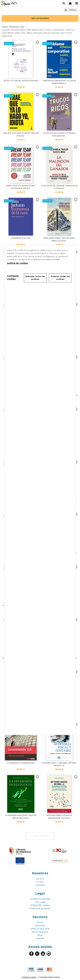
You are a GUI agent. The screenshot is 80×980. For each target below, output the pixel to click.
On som (40, 882)
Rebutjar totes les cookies (35, 278)
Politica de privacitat (40, 908)
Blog (40, 935)
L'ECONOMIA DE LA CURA (21, 238)
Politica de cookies (40, 905)
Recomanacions (40, 932)
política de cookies (18, 263)
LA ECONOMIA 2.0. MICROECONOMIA (21, 763)
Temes (40, 922)
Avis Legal (40, 902)
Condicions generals (40, 899)
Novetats (40, 926)
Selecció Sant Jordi (40, 929)
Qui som (40, 879)
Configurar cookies (29, 977)
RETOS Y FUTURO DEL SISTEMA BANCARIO (21, 81)
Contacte (40, 885)
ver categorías (40, 18)
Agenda (40, 938)
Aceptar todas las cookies (60, 278)
